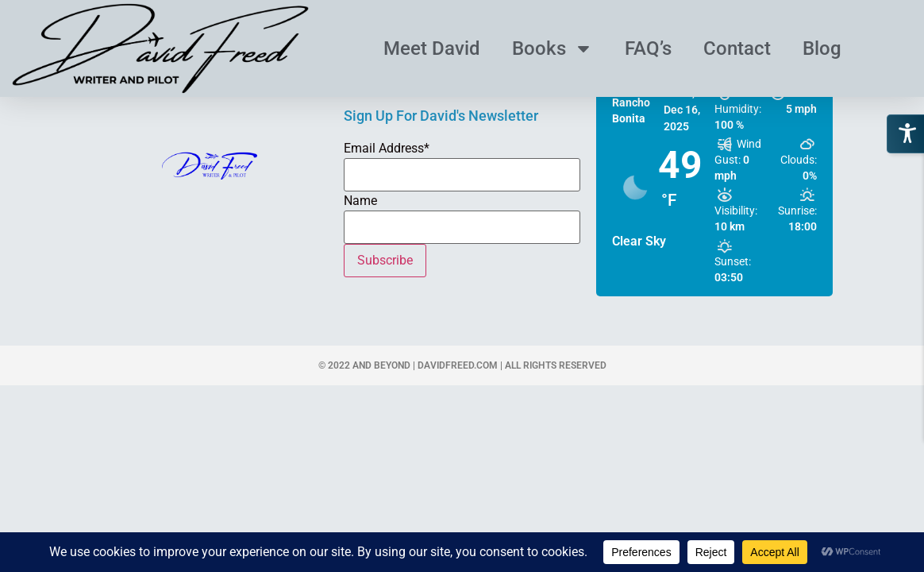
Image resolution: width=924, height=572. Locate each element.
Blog (822, 48)
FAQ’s (648, 48)
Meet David (432, 48)
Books (552, 48)
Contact (737, 48)
